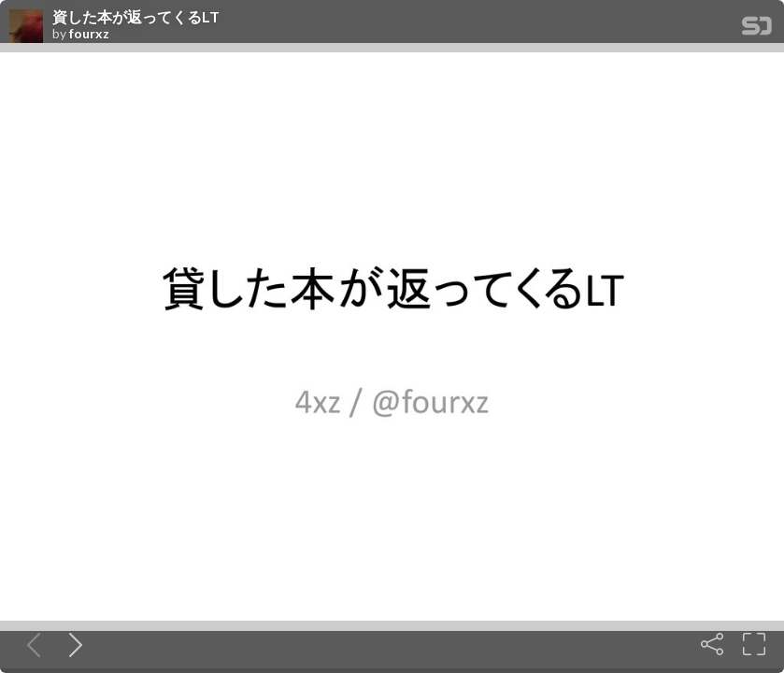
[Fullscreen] (754, 644)
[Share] (712, 644)
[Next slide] (72, 644)
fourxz (89, 34)
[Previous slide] (30, 644)
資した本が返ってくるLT (136, 17)
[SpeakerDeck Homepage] (757, 29)
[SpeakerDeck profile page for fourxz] (26, 27)
